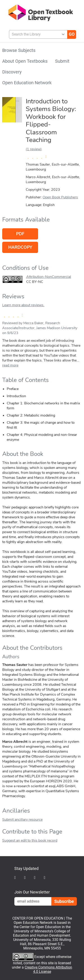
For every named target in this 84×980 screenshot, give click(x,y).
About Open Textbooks (25, 61)
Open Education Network (27, 83)
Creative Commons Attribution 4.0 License (48, 969)
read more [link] (10, 365)
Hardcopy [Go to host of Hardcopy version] (20, 247)
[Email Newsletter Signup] (33, 901)
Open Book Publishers (60, 197)
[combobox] (36, 34)
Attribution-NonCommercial (49, 277)
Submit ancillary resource (22, 820)
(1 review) (34, 149)
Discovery (12, 72)
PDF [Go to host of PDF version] (20, 234)
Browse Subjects (19, 50)
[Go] (72, 34)
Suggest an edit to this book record (30, 840)
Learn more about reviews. (23, 305)
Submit (62, 61)
